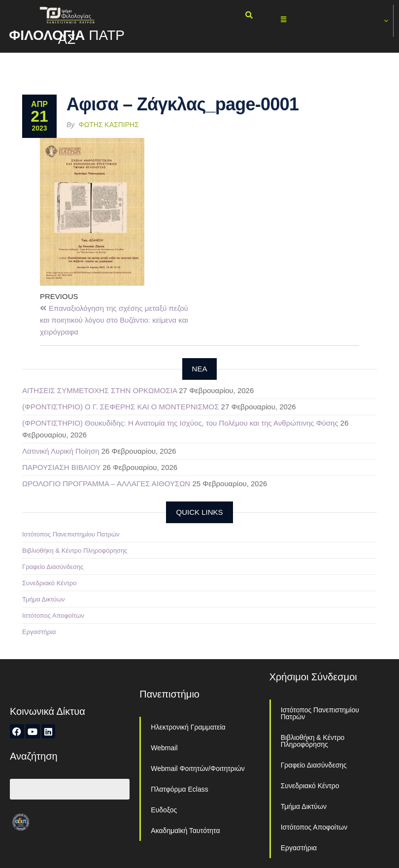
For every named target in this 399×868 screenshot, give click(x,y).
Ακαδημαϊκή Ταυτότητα (185, 831)
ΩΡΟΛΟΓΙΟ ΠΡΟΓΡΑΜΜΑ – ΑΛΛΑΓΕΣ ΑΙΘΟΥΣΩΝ (106, 484)
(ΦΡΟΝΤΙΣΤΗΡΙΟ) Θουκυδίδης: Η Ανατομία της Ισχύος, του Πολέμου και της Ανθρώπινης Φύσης (180, 423)
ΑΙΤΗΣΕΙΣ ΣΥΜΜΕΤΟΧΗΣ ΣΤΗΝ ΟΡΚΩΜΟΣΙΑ (100, 390)
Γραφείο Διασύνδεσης (53, 567)
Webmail (164, 748)
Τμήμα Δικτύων (44, 599)
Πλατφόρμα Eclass (179, 789)
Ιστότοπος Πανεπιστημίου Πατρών (71, 534)
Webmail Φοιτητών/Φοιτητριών (198, 768)
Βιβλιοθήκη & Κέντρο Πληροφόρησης (75, 551)
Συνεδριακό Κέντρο (49, 583)
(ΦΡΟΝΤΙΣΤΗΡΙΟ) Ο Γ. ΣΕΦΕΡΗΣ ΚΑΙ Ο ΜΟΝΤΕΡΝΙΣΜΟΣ (120, 407)
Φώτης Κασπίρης (109, 125)
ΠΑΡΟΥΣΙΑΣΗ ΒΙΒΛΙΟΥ (61, 467)
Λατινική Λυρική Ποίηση (61, 451)
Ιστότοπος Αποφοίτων (53, 616)
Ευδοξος (164, 810)
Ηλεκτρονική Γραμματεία (188, 727)
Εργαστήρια (39, 632)
